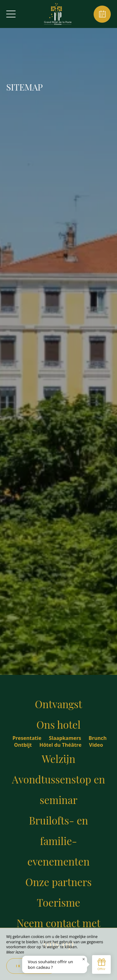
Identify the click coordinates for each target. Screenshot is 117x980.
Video (96, 745)
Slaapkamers (66, 738)
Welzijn (59, 759)
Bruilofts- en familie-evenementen (58, 841)
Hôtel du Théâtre (61, 745)
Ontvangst (58, 704)
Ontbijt (24, 745)
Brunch (98, 738)
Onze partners (58, 882)
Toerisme (58, 902)
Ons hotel (58, 724)
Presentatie (28, 738)
